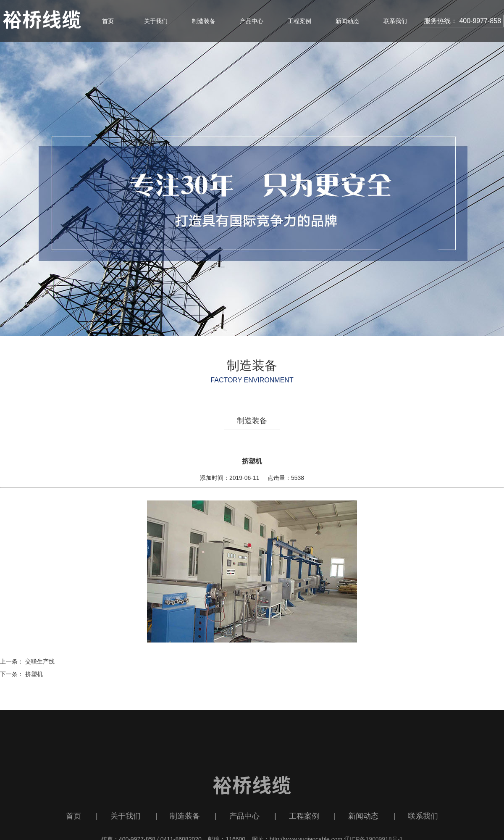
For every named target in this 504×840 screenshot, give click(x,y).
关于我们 (156, 21)
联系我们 (395, 21)
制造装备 (204, 21)
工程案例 (299, 21)
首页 (108, 21)
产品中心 (252, 21)
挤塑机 (34, 674)
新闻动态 (347, 21)
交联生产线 (40, 661)
